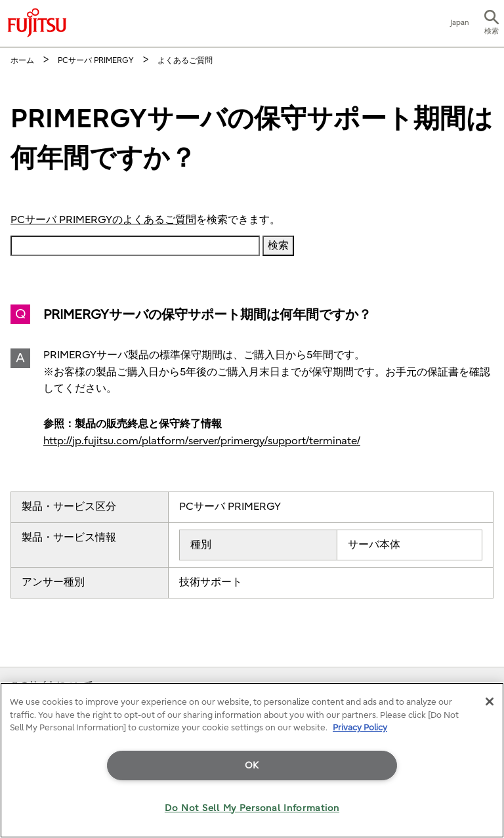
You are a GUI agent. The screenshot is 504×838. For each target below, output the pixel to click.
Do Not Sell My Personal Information (252, 808)
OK (252, 765)
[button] (492, 24)
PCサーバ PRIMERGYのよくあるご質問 (103, 220)
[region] (252, 760)
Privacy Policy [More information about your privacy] (360, 727)
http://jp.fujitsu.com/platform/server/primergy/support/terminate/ (202, 441)
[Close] (490, 702)
